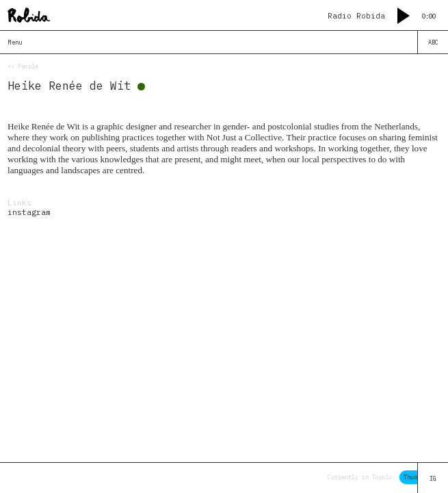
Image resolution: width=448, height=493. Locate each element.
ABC (433, 42)
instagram (29, 212)
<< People (23, 66)
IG (433, 478)
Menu (15, 42)
